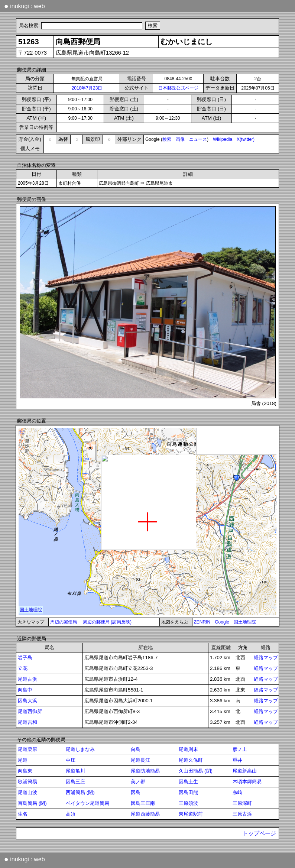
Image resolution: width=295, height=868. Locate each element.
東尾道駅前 (191, 814)
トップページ (259, 833)
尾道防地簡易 (145, 771)
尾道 (23, 760)
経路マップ (266, 658)
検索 (167, 139)
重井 (237, 760)
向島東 (25, 771)
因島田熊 (188, 792)
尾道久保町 (191, 760)
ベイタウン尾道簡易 (87, 803)
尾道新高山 (245, 771)
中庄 (71, 760)
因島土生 (188, 782)
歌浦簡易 (27, 782)
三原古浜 (242, 814)
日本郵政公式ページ (178, 88)
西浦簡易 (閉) (80, 792)
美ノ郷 (138, 782)
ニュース (198, 139)
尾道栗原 (27, 749)
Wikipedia (223, 139)
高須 (71, 814)
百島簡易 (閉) (32, 803)
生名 (23, 814)
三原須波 (188, 803)
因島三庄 (75, 782)
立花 (23, 668)
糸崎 (237, 792)
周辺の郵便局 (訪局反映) (107, 622)
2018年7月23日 (87, 88)
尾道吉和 (27, 722)
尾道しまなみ (80, 749)
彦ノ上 (240, 749)
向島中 (25, 690)
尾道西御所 (30, 711)
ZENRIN (202, 622)
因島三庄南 (143, 803)
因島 (136, 792)
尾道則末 (188, 749)
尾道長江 (140, 760)
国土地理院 (245, 622)
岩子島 (25, 658)
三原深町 (242, 803)
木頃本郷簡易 (247, 782)
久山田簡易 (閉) (196, 771)
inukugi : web (25, 6)
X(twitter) (246, 139)
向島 (136, 749)
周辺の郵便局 (64, 622)
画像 (180, 139)
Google (222, 622)
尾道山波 (27, 792)
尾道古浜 (27, 679)
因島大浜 (27, 701)
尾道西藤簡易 (145, 814)
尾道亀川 (75, 771)
